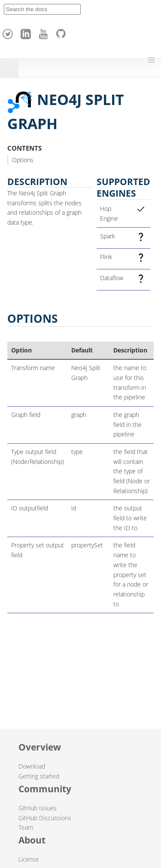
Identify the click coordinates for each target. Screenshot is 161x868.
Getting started (39, 776)
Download (32, 766)
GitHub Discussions (45, 818)
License (29, 859)
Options (23, 160)
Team (26, 827)
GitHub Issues (38, 808)
